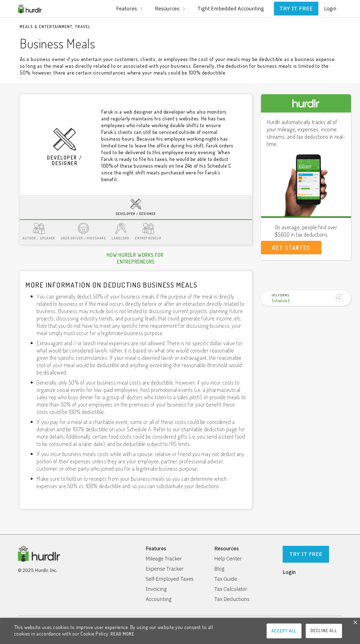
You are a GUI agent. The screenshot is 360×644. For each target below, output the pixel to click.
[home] (30, 9)
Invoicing (156, 589)
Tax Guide (226, 579)
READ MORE (122, 634)
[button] (130, 9)
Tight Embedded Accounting (231, 9)
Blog (219, 569)
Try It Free (306, 554)
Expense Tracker (165, 569)
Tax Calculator (231, 589)
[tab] (136, 208)
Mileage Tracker (164, 559)
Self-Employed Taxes (170, 579)
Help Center (228, 559)
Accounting (158, 599)
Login (330, 9)
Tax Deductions (232, 599)
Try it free (296, 9)
